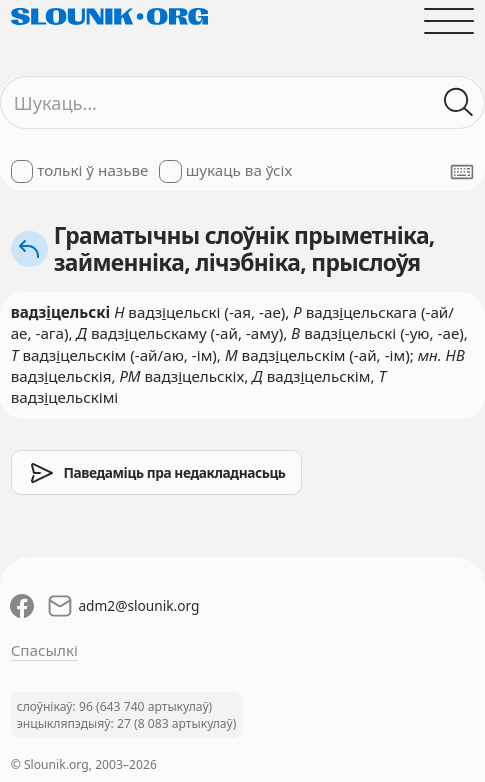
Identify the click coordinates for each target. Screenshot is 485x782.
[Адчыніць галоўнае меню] (449, 20)
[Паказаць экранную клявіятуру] (462, 172)
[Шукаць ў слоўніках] (459, 102)
